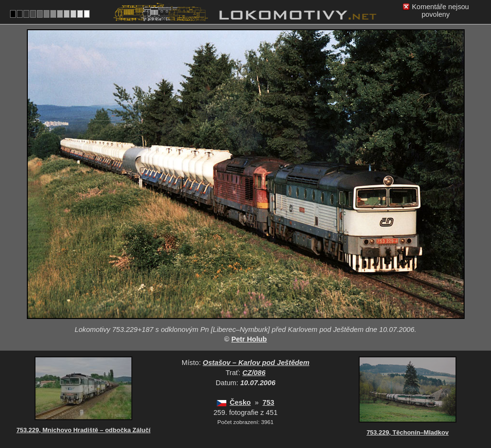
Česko (240, 402)
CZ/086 (254, 373)
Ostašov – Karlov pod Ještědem (256, 363)
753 (268, 402)
